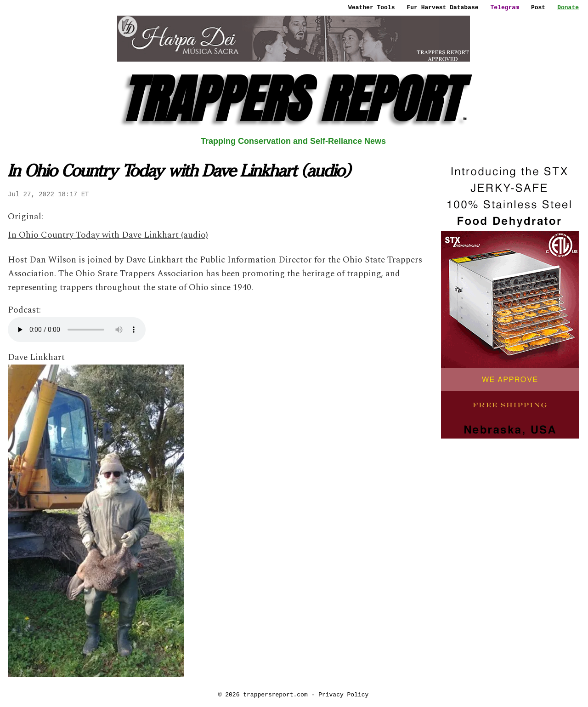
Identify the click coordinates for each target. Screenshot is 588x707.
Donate (568, 7)
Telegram (505, 7)
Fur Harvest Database (443, 7)
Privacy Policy (343, 695)
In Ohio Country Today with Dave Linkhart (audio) (108, 235)
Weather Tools (371, 7)
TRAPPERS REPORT (293, 99)
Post (538, 7)
